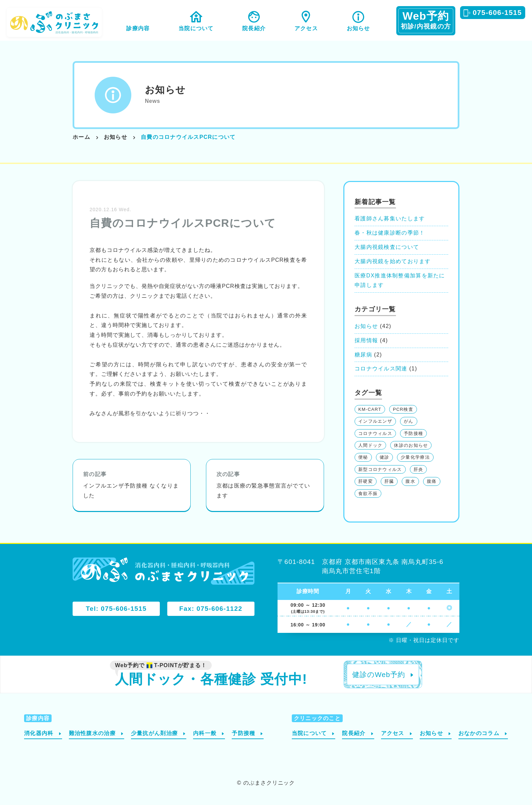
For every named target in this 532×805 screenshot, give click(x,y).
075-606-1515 (497, 12)
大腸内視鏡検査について (387, 247)
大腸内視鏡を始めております (393, 261)
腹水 (410, 481)
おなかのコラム (479, 733)
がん (409, 421)
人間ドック (370, 445)
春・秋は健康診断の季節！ (390, 233)
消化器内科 (39, 733)
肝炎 (419, 469)
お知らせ (358, 28)
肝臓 (389, 481)
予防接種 (413, 433)
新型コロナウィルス (380, 469)
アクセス (306, 28)
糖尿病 (363, 355)
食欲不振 (368, 493)
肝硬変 (366, 481)
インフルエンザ (375, 421)
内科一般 (205, 733)
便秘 (363, 457)
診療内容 (138, 28)
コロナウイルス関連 (381, 369)
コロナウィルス (375, 433)
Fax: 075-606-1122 (211, 609)
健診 (385, 457)
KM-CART (370, 409)
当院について (196, 28)
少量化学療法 (415, 457)
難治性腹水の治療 (92, 733)
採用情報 (366, 340)
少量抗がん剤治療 (154, 733)
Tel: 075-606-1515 (116, 609)
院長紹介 (254, 28)
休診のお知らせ (411, 445)
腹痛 (432, 481)
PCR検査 (403, 409)
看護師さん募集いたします (390, 218)
